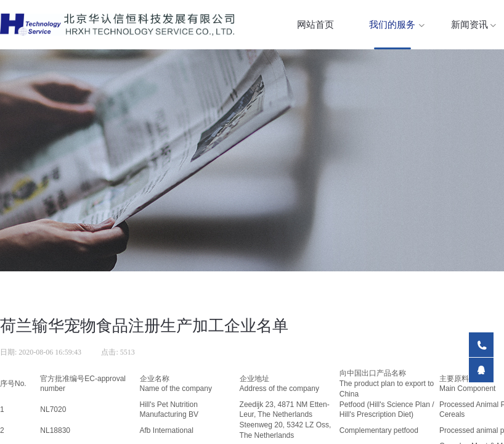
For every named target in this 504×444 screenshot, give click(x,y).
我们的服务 (392, 25)
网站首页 (315, 25)
